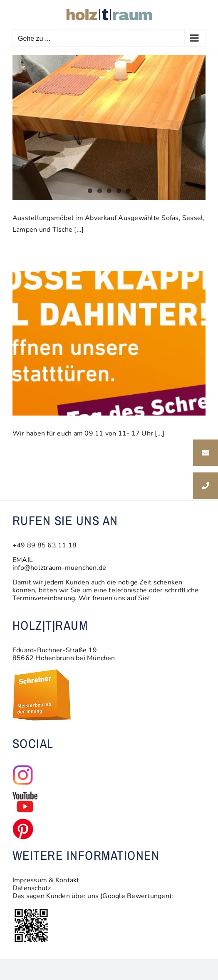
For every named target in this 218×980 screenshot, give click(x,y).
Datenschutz (32, 888)
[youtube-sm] (25, 795)
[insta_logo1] (23, 768)
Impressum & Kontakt (46, 880)
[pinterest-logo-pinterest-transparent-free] (23, 822)
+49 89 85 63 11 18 (45, 545)
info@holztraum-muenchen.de (59, 568)
